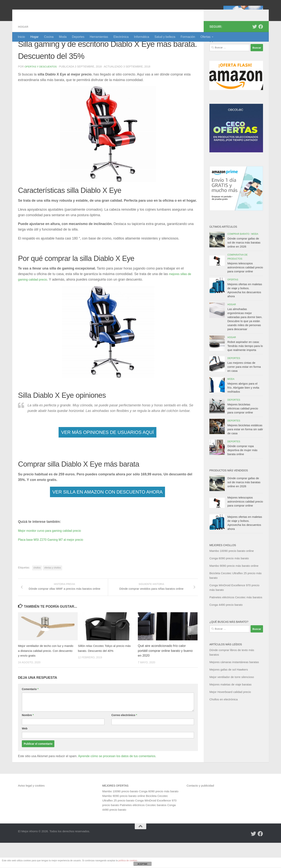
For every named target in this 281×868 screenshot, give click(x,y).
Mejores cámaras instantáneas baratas (234, 683)
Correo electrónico (124, 740)
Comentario (30, 714)
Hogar (34, 37)
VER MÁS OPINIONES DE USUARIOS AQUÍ (107, 453)
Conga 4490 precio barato (226, 625)
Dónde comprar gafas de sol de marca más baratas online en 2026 (244, 263)
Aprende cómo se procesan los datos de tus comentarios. (117, 781)
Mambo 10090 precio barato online (232, 571)
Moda (63, 37)
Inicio (21, 37)
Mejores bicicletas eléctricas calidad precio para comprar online (243, 429)
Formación (188, 37)
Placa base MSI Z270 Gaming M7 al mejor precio (56, 560)
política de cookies (128, 861)
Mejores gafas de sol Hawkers (229, 690)
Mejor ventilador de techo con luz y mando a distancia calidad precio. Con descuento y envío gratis (46, 676)
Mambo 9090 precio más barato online (234, 586)
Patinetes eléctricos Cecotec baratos (143, 830)
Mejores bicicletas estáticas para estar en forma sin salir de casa (245, 450)
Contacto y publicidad (200, 811)
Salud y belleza (165, 37)
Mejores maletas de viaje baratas (230, 705)
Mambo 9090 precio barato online (124, 821)
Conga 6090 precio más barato (229, 579)
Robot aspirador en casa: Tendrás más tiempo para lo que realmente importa (245, 367)
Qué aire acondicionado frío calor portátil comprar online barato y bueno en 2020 (165, 676)
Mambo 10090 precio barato (120, 816)
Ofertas (205, 37)
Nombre (28, 740)
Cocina (49, 37)
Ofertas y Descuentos (42, 87)
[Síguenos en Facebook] (261, 47)
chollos (37, 588)
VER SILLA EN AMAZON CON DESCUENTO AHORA (108, 512)
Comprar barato (238, 255)
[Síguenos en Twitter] (255, 47)
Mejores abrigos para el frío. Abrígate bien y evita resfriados (243, 408)
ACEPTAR (142, 864)
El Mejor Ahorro (47, 13)
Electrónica (121, 37)
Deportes (78, 37)
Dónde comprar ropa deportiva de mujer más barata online (242, 471)
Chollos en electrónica (224, 720)
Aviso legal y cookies (31, 811)
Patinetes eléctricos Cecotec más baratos (236, 618)
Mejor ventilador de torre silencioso (232, 698)
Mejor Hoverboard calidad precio (230, 713)
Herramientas (99, 37)
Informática (142, 37)
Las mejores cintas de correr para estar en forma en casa (244, 387)
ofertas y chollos (53, 588)
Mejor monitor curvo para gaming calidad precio (54, 551)
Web (25, 754)
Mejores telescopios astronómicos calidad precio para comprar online (245, 288)
